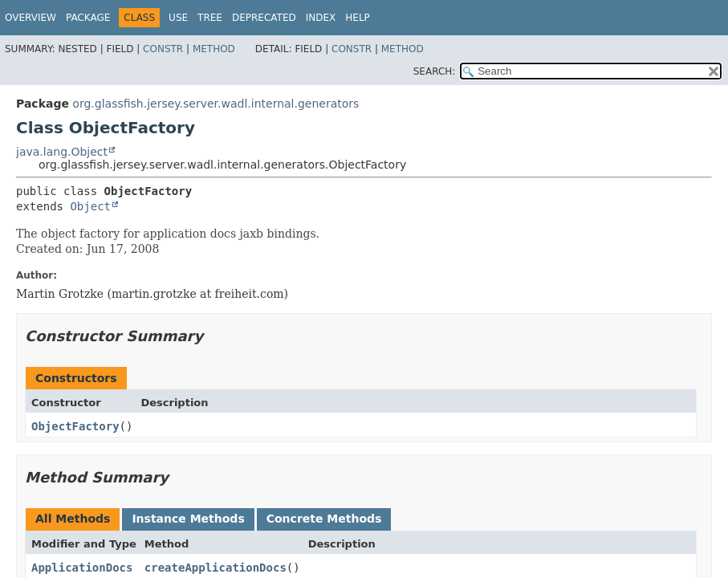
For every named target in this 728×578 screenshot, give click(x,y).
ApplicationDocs (82, 568)
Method (214, 49)
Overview (31, 18)
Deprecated (264, 18)
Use (178, 18)
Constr (163, 49)
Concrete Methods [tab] (324, 519)
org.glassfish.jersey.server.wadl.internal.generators (216, 104)
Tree (210, 18)
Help (358, 18)
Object (90, 206)
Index (321, 18)
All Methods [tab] (73, 519)
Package (88, 18)
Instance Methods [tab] (188, 519)
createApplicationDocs (216, 568)
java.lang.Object (62, 152)
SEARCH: (435, 71)
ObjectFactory (75, 426)
